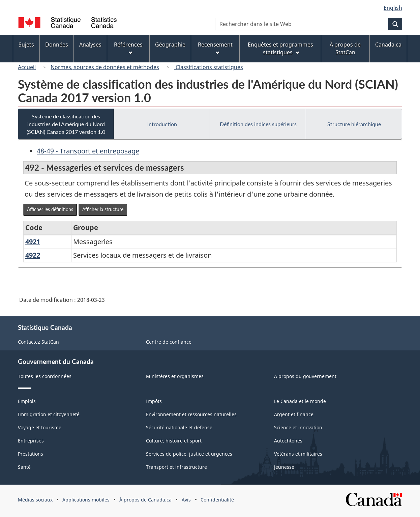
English (393, 8)
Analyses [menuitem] (90, 45)
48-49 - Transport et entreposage (88, 151)
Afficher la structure (103, 209)
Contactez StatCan (38, 342)
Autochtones (288, 441)
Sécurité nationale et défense (179, 427)
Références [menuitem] (128, 48)
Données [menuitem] (57, 45)
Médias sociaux (35, 500)
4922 (33, 255)
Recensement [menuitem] (215, 48)
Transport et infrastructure (176, 467)
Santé (24, 467)
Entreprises (31, 441)
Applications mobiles (86, 500)
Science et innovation (298, 427)
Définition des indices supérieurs (258, 124)
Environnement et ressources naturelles (191, 414)
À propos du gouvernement (305, 376)
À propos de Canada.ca (145, 500)
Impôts (154, 401)
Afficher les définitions (50, 209)
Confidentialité (217, 500)
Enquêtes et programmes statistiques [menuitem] (280, 48)
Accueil (27, 67)
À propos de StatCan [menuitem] (345, 48)
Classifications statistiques (209, 67)
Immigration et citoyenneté (49, 414)
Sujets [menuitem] (26, 45)
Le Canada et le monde (300, 401)
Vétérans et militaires (298, 454)
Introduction (162, 124)
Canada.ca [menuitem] (388, 45)
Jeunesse (284, 467)
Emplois (27, 401)
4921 (33, 242)
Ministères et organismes (175, 376)
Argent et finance (294, 414)
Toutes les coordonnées (45, 376)
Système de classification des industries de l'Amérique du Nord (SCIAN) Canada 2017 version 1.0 (66, 124)
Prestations (31, 454)
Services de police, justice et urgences (189, 454)
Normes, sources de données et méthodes (105, 67)
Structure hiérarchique (354, 124)
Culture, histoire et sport (174, 441)
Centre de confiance (169, 342)
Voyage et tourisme (40, 427)
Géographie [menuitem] (170, 45)
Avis (186, 500)
